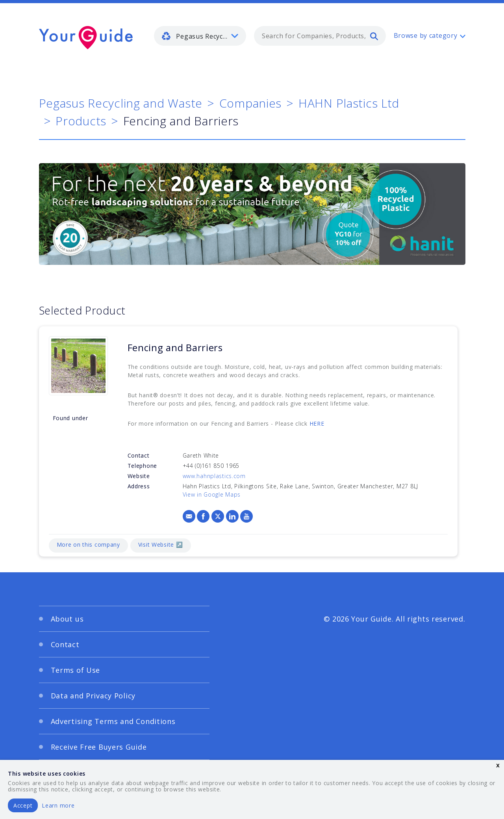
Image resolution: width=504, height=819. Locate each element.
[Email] (189, 516)
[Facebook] (203, 516)
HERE (317, 423)
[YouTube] (246, 516)
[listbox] (200, 36)
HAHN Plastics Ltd (349, 103)
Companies (250, 103)
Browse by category (426, 35)
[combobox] (320, 36)
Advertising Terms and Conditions (113, 721)
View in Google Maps (212, 494)
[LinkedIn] (232, 516)
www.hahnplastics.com (214, 476)
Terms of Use (76, 670)
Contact (65, 644)
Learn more (58, 805)
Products (81, 121)
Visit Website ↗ (161, 544)
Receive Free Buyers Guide (99, 747)
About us (67, 619)
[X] (218, 516)
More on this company (88, 544)
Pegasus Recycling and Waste (121, 103)
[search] (374, 36)
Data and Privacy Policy (93, 696)
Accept (23, 805)
